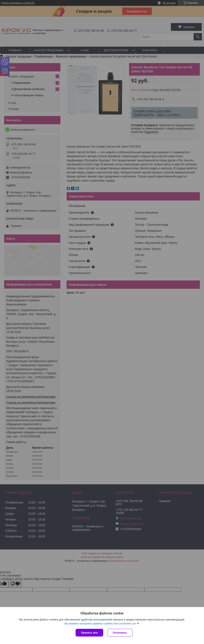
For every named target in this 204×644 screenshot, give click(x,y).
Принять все (89, 633)
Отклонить (120, 633)
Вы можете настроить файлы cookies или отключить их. (101, 623)
